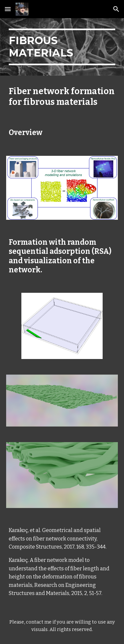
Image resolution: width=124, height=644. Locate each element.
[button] (8, 9)
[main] (62, 47)
